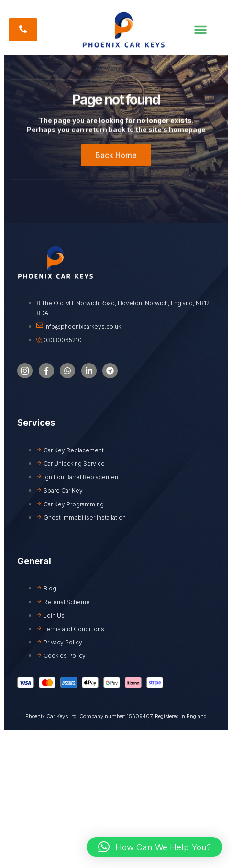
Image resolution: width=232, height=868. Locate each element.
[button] (200, 30)
